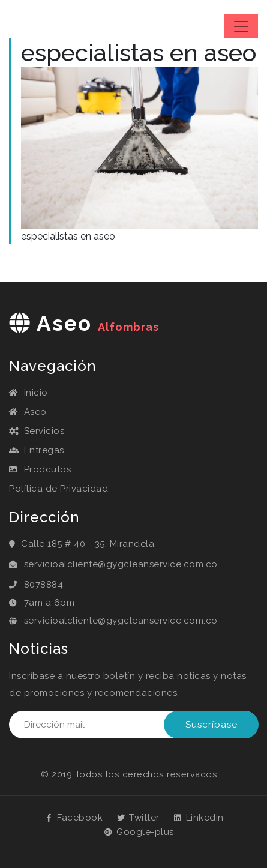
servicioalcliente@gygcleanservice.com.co (121, 564)
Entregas (37, 450)
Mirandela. (133, 544)
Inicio (28, 393)
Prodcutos (40, 469)
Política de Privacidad (58, 489)
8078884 (44, 585)
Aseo (28, 412)
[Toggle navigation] (241, 26)
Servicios (37, 431)
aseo (84, 323)
